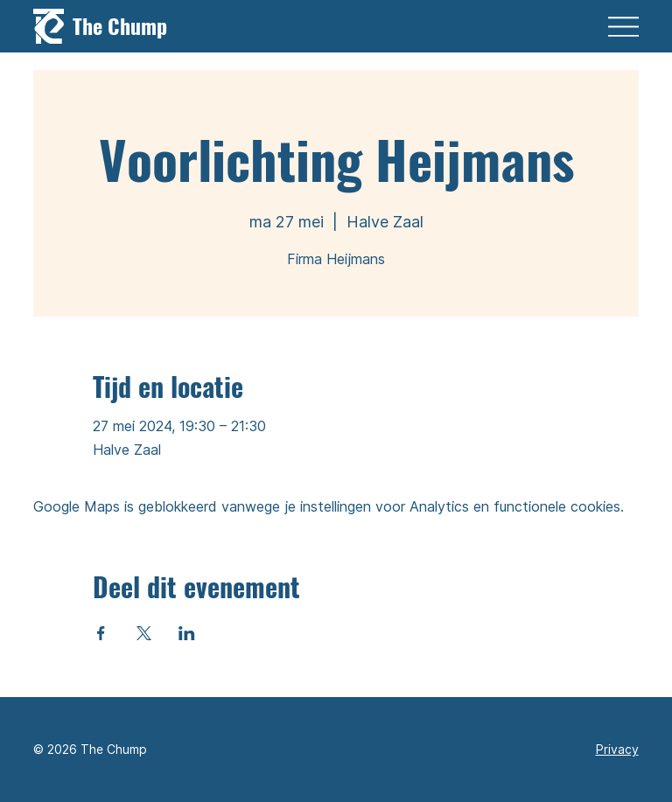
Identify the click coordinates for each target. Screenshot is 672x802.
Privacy (617, 749)
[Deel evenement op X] (144, 633)
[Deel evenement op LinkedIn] (187, 633)
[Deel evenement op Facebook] (101, 633)
